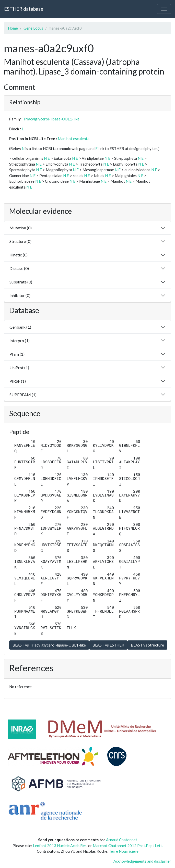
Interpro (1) (20, 340)
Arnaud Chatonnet (122, 840)
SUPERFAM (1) (23, 395)
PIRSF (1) (18, 381)
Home (13, 28)
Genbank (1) (20, 327)
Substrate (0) (21, 282)
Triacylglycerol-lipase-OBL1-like (51, 119)
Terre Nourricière (124, 851)
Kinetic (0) (19, 255)
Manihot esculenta (74, 139)
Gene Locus (33, 28)
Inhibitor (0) (20, 295)
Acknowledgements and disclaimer (142, 861)
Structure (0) (20, 241)
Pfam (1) (17, 354)
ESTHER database (24, 9)
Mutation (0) (21, 228)
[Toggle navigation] (164, 9)
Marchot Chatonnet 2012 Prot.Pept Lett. (128, 846)
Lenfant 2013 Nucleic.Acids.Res (60, 846)
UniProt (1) (19, 368)
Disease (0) (19, 268)
